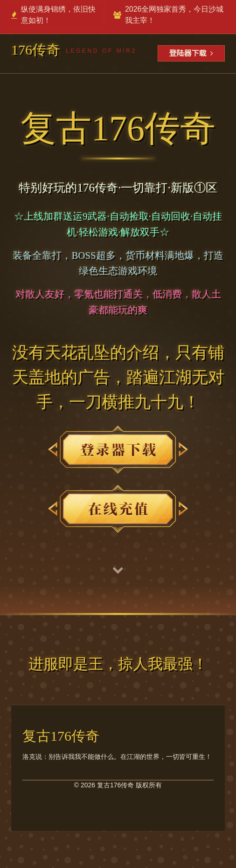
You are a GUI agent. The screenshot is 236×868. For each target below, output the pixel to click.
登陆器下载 (191, 53)
